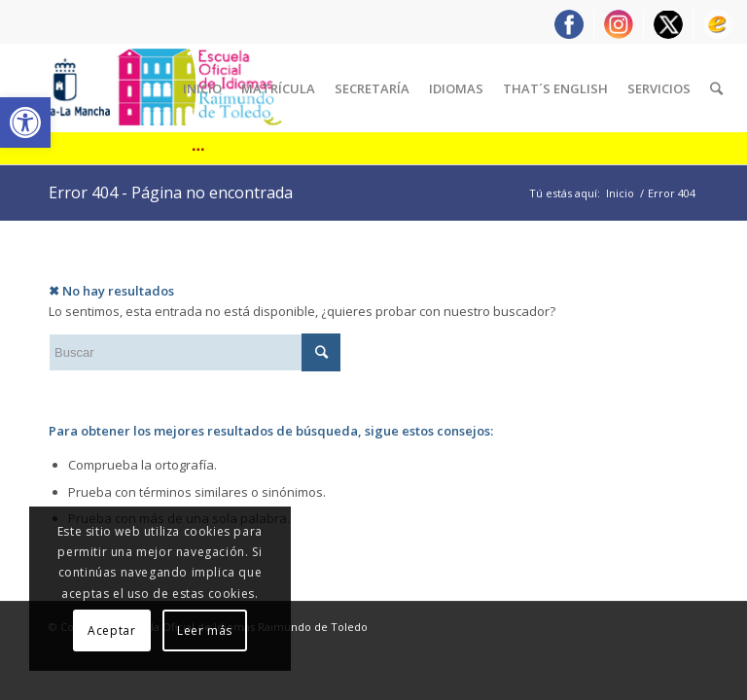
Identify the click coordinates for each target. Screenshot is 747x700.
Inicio (620, 193)
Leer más (205, 630)
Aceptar (111, 630)
